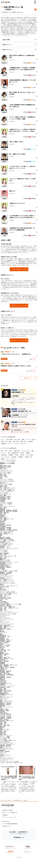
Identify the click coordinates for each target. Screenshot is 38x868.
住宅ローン (3, 523)
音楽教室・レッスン (6, 578)
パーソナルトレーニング (7, 619)
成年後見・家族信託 (6, 671)
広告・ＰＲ (3, 700)
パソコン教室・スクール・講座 (9, 571)
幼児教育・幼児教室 (6, 598)
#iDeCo (17, 455)
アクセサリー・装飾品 (6, 484)
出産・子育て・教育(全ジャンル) (9, 608)
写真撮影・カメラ (5, 542)
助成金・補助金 (4, 709)
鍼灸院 (2, 653)
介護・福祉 (3, 651)
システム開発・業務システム (8, 740)
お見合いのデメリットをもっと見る (19, 340)
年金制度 (2, 521)
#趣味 (23, 440)
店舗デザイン (4, 516)
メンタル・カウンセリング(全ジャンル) (11, 763)
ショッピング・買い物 (6, 479)
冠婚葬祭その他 (4, 693)
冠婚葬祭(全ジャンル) (6, 695)
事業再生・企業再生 (6, 703)
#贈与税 (3, 459)
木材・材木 (3, 514)
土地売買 (2, 502)
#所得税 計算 (28, 457)
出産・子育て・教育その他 (7, 607)
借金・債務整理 (4, 666)
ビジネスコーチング (6, 716)
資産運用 (2, 524)
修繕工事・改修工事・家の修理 (9, 511)
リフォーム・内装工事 (6, 503)
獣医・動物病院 (4, 554)
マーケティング (4, 698)
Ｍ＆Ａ (2, 708)
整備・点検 (3, 734)
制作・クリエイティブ (6, 707)
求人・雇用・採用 (5, 726)
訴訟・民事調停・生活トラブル (9, 665)
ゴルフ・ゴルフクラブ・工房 (8, 556)
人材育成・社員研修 (6, 717)
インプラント (4, 633)
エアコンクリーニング (6, 472)
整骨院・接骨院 (4, 654)
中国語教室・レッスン (6, 565)
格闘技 (2, 584)
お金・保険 (3, 520)
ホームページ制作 (5, 737)
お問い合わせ (6, 821)
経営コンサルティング (6, 697)
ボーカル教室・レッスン (7, 579)
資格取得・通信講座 (6, 573)
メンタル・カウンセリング (7, 744)
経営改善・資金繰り (6, 704)
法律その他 (3, 682)
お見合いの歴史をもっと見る (19, 269)
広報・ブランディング (6, 702)
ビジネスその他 (4, 742)
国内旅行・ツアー (5, 546)
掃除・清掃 (3, 468)
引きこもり (3, 753)
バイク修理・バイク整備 (7, 540)
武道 (1, 588)
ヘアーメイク (4, 623)
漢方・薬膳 (3, 655)
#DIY (2, 451)
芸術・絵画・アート (6, 557)
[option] (10, 782)
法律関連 (2, 660)
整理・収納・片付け (6, 466)
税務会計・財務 (4, 711)
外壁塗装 (2, 509)
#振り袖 (22, 455)
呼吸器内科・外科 (5, 636)
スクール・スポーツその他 (7, 592)
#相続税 (28, 453)
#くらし (3, 440)
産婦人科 (2, 648)
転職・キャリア (4, 724)
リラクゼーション (5, 615)
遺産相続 (2, 670)
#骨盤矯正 (11, 455)
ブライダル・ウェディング (7, 686)
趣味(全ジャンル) (5, 560)
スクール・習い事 (5, 561)
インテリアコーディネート (7, 506)
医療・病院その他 (5, 657)
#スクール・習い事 (31, 440)
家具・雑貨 (3, 508)
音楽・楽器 (3, 555)
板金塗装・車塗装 (5, 537)
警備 (1, 728)
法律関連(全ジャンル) (6, 683)
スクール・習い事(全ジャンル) (8, 593)
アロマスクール (4, 591)
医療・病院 (3, 628)
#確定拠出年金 (15, 453)
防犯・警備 (3, 476)
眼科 (1, 634)
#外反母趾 (14, 457)
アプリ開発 (3, 739)
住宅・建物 (3, 495)
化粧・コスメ (4, 610)
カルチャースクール (6, 577)
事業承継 (2, 706)
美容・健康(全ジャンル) (7, 627)
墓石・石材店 (4, 692)
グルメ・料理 (4, 477)
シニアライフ (4, 760)
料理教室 (2, 568)
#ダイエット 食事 (5, 453)
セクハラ (2, 756)
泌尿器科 (2, 638)
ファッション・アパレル (7, 480)
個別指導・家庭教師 (6, 567)
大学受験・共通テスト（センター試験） (11, 604)
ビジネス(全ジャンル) (6, 743)
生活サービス (4, 483)
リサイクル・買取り (6, 473)
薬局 (1, 656)
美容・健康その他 (5, 625)
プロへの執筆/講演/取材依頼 (10, 824)
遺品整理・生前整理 (6, 467)
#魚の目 (22, 453)
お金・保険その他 (5, 532)
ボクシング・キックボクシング (9, 586)
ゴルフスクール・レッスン (7, 582)
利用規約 (5, 815)
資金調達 (2, 712)
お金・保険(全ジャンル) (7, 534)
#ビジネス (10, 444)
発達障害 (2, 750)
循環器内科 (3, 635)
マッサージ (3, 617)
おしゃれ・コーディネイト (7, 482)
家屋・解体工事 (4, 513)
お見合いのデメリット (8, 50)
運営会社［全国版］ (8, 810)
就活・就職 (3, 723)
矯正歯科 (2, 631)
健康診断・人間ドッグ (6, 640)
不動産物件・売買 (5, 499)
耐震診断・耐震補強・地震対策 (9, 510)
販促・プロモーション (6, 701)
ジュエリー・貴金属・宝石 (7, 490)
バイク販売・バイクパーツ (7, 541)
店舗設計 (2, 515)
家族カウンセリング (6, 748)
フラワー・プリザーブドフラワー (9, 549)
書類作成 (2, 678)
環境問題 (2, 727)
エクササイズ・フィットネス (8, 614)
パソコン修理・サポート (7, 544)
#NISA (10, 451)
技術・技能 (3, 732)
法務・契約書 (4, 713)
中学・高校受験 (4, 603)
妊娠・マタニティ (5, 596)
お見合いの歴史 (6, 40)
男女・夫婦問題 (4, 661)
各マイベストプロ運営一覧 (10, 813)
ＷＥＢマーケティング (6, 735)
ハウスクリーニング (6, 471)
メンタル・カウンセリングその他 (9, 761)
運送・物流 (3, 487)
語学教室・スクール (6, 563)
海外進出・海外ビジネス (7, 721)
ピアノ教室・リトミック (7, 581)
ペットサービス (4, 552)
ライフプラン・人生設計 (7, 531)
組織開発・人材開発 (6, 718)
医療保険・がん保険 (6, 529)
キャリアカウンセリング (7, 759)
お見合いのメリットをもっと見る (19, 306)
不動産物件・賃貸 (5, 498)
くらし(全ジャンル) (5, 494)
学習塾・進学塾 (4, 566)
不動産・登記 (4, 669)
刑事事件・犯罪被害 (6, 677)
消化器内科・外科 (5, 650)
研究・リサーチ (4, 730)
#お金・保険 (17, 440)
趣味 (1, 535)
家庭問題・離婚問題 (6, 745)
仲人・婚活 (3, 688)
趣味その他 (3, 558)
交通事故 (2, 664)
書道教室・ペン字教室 (6, 572)
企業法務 (2, 676)
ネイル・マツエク (5, 622)
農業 (1, 478)
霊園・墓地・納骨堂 (6, 691)
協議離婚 (2, 662)
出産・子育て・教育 (6, 594)
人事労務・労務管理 (6, 714)
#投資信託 (21, 457)
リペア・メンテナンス (6, 492)
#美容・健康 (16, 442)
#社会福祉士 (4, 455)
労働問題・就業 (4, 672)
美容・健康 (3, 609)
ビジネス (2, 696)
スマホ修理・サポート (6, 545)
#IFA (6, 451)
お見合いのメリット (7, 45)
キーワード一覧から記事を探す (8, 461)
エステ (2, 620)
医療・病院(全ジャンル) (7, 659)
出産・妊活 (3, 597)
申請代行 (2, 680)
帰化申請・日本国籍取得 (7, 675)
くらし (2, 464)
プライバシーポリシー (9, 817)
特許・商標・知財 (5, 674)
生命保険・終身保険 (6, 528)
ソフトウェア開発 (5, 738)
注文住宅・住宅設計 (6, 497)
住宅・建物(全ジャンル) (7, 519)
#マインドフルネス (11, 459)
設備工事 (2, 733)
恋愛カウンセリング (6, 755)
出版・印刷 (3, 722)
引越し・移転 (4, 485)
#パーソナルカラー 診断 (28, 451)
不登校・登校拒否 (5, 752)
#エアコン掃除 (29, 455)
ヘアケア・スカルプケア (7, 624)
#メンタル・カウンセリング (21, 444)
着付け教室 (3, 589)
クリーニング (4, 469)
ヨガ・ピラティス (5, 618)
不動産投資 (3, 526)
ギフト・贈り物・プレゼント (8, 488)
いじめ (2, 754)
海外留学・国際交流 (6, 605)
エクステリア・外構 (6, 504)
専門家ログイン (7, 826)
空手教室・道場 (4, 587)
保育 (1, 601)
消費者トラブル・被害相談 (7, 667)
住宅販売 (2, 500)
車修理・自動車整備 (6, 539)
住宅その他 (3, 518)
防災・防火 (3, 474)
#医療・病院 (23, 442)
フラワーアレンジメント (7, 576)
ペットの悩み (4, 551)
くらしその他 (4, 493)
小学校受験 (3, 602)
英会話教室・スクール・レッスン (9, 562)
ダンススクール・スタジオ (7, 583)
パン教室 (2, 570)
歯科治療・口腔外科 (6, 629)
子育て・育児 (4, 599)
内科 (1, 630)
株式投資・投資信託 (6, 525)
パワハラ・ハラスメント (7, 758)
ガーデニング (4, 550)
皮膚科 (2, 644)
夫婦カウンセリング (6, 747)
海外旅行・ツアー (5, 547)
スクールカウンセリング (7, 749)
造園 (1, 505)
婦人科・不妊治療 (5, 645)
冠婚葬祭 (2, 685)
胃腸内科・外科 (4, 639)
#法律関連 (30, 442)
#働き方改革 (17, 451)
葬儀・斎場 (3, 690)
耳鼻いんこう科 (4, 646)
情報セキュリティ (5, 729)
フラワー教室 (4, 575)
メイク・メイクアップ (6, 612)
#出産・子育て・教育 (6, 442)
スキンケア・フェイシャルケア (9, 613)
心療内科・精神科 (5, 641)
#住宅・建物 (9, 440)
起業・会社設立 (4, 719)
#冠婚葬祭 (3, 444)
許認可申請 (3, 681)
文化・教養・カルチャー (7, 489)
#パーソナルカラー (5, 457)
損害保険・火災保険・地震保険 (9, 530)
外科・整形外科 (4, 643)
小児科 (2, 649)
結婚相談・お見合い (6, 687)
